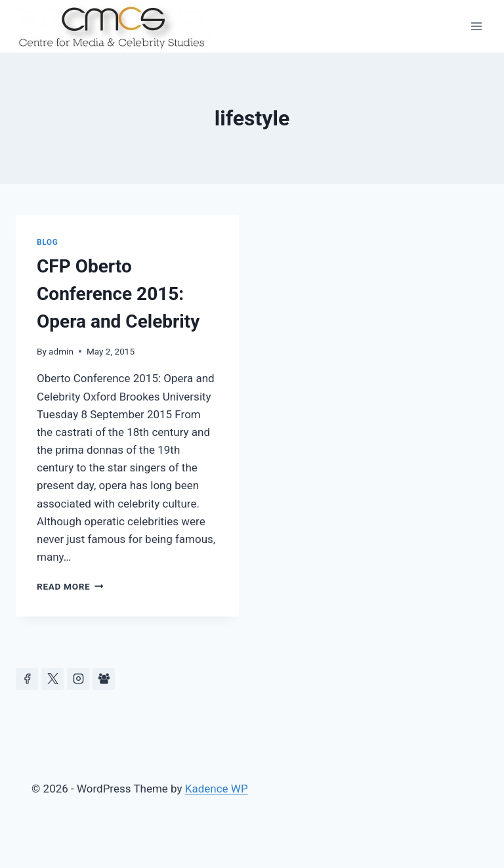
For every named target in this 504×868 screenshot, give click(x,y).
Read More (70, 586)
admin (61, 351)
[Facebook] (27, 679)
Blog (47, 242)
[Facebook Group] (104, 679)
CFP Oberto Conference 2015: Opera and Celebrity (118, 294)
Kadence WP (217, 789)
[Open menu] (476, 26)
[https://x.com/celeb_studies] (52, 679)
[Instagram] (78, 679)
